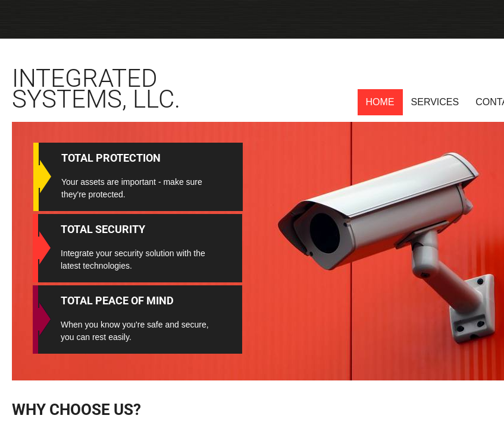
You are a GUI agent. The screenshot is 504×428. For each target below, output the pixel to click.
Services (435, 102)
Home (380, 102)
